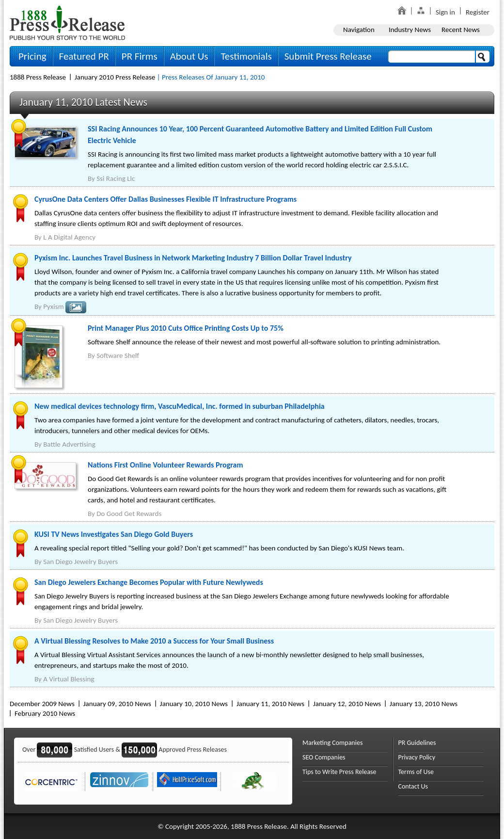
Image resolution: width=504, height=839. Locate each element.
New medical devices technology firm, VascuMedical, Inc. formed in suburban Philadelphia (180, 406)
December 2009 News (42, 704)
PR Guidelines (417, 743)
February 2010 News (45, 713)
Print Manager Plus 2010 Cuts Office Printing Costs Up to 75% (186, 328)
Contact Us (413, 786)
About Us (189, 56)
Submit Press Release (328, 56)
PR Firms (140, 56)
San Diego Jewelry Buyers (80, 562)
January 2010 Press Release (115, 77)
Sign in (445, 12)
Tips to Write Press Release (339, 772)
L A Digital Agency (69, 237)
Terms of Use (416, 772)
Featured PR (84, 56)
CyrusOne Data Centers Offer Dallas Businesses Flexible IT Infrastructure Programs (165, 199)
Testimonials (246, 56)
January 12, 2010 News (347, 704)
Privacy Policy (417, 757)
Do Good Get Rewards (129, 514)
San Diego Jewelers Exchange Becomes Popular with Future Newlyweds (149, 582)
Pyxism (53, 307)
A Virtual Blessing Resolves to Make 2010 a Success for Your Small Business (154, 641)
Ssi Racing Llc (116, 178)
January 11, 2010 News (270, 704)
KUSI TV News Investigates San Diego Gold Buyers (114, 534)
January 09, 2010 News (117, 704)
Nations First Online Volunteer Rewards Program (165, 465)
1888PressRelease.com (67, 23)
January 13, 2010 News (424, 704)
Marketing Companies (332, 743)
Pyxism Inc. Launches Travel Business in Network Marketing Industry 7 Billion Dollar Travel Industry (193, 258)
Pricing (32, 56)
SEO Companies (324, 757)
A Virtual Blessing (69, 679)
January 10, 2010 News (194, 704)
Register (478, 12)
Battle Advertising (69, 444)
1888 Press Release (38, 77)
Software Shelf (118, 355)
